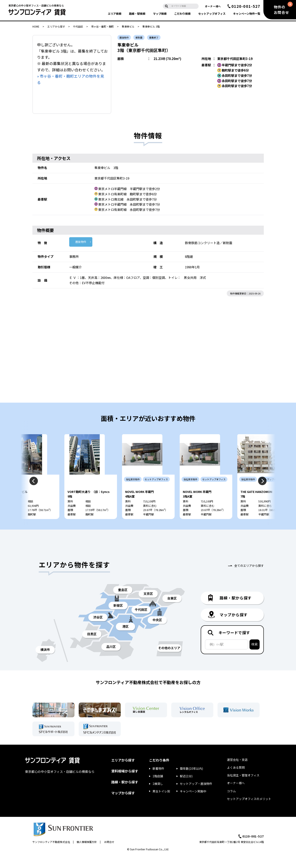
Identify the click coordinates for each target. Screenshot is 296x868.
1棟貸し (158, 796)
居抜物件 (81, 242)
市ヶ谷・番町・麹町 (102, 26)
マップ (160, 14)
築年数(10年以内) (191, 781)
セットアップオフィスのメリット (249, 811)
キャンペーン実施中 (193, 803)
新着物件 (158, 781)
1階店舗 (158, 788)
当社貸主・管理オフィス (243, 787)
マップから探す (123, 805)
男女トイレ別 (161, 803)
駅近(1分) (186, 788)
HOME (36, 26)
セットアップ (212, 14)
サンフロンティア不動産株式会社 (51, 854)
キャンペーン (247, 14)
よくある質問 (236, 780)
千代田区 (78, 26)
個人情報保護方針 (87, 854)
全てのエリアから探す (249, 578)
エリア (115, 14)
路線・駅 (137, 14)
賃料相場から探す (125, 783)
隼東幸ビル (128, 26)
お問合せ (109, 854)
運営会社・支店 (237, 772)
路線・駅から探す (125, 794)
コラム (231, 803)
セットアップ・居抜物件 (196, 796)
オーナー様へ (213, 6)
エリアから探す (56, 26)
